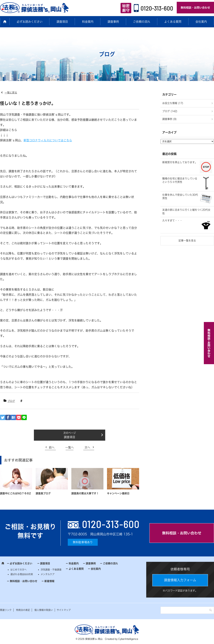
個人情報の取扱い (44, 610)
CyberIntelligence (128, 639)
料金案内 (88, 22)
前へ (52, 447)
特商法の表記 (23, 610)
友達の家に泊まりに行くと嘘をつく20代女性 (186, 212)
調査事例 (113, 22)
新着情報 (49, 581)
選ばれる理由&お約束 (22, 574)
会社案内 (201, 22)
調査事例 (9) (169, 119)
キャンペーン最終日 (118, 493)
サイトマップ (64, 610)
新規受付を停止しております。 (180, 162)
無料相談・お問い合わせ (195, 8)
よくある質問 (173, 22)
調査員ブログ (43, 493)
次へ (87, 447)
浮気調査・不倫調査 (51, 570)
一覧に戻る (11, 93)
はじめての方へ (18, 570)
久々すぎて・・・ (172, 221)
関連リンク (6, 610)
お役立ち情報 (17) (173, 103)
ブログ (11, 401)
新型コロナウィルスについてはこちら (48, 140)
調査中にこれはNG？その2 (15, 493)
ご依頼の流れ (142, 22)
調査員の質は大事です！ (85, 493)
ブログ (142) (170, 111)
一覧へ (70, 447)
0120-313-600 (157, 8)
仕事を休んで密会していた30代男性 (180, 197)
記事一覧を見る (187, 241)
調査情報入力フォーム (180, 580)
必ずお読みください (30, 22)
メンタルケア (48, 574)
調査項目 (62, 22)
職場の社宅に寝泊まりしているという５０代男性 (180, 180)
